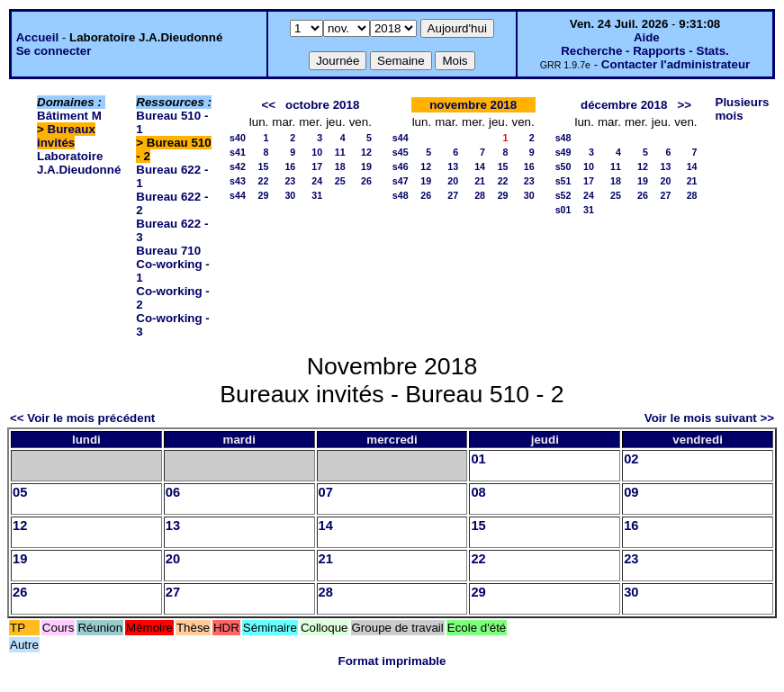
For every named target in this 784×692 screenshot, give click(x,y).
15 (263, 166)
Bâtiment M (69, 116)
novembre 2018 (473, 105)
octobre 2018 (322, 105)
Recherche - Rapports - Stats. (645, 51)
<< (268, 105)
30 (290, 195)
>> (684, 105)
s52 (563, 195)
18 (340, 166)
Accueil (37, 37)
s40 (238, 138)
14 (480, 166)
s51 (563, 181)
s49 (563, 152)
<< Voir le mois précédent (82, 418)
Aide (647, 37)
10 (317, 152)
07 (326, 492)
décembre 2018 (624, 105)
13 (453, 166)
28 (480, 195)
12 (366, 152)
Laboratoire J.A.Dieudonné (79, 163)
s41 (238, 152)
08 (478, 492)
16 (290, 166)
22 (263, 181)
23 (290, 181)
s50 (563, 166)
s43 (238, 181)
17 (317, 166)
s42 (238, 166)
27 (453, 195)
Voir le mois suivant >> (709, 418)
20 (453, 181)
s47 (401, 181)
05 (20, 492)
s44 (238, 195)
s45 (401, 152)
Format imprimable (392, 661)
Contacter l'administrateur (676, 64)
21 (480, 181)
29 (263, 195)
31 (317, 195)
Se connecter (54, 51)
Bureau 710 (168, 251)
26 (366, 181)
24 (317, 181)
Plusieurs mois (743, 109)
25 (340, 181)
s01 (563, 210)
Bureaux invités (66, 136)
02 (631, 459)
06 (173, 492)
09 (631, 492)
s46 (401, 166)
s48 (401, 195)
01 (478, 459)
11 (340, 152)
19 (366, 166)
